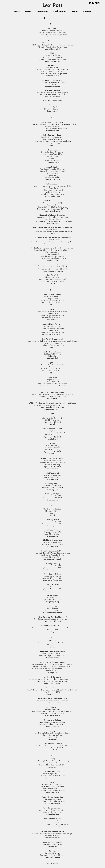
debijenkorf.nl (52, 358)
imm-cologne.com (53, 632)
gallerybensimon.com (52, 683)
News (28, 12)
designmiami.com (53, 131)
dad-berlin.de (52, 750)
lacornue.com (53, 37)
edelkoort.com (53, 260)
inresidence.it (52, 469)
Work (17, 12)
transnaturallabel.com (52, 244)
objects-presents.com (53, 778)
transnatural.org (53, 658)
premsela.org (53, 846)
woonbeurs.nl (52, 399)
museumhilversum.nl (52, 716)
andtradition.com (52, 76)
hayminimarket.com (52, 61)
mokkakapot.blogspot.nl (53, 613)
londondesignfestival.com (52, 580)
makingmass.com (52, 793)
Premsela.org (53, 739)
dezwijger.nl (52, 673)
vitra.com (52, 647)
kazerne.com (52, 111)
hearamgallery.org (53, 196)
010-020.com (52, 454)
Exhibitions (42, 12)
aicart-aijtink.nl (52, 694)
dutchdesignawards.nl (52, 559)
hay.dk (52, 424)
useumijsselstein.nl (53, 211)
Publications (60, 12)
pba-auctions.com (52, 814)
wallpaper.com (52, 224)
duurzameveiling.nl (52, 803)
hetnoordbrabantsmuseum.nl (52, 271)
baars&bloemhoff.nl (52, 49)
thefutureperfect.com (52, 97)
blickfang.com (52, 480)
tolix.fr (52, 234)
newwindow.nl (53, 320)
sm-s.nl (52, 283)
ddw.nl (52, 145)
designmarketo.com (52, 591)
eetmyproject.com (53, 179)
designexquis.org (52, 602)
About (75, 12)
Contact (87, 12)
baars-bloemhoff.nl (52, 163)
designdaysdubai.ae (52, 87)
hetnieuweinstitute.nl (52, 409)
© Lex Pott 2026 (53, 864)
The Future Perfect (69, 124)
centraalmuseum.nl (52, 827)
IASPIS (52, 515)
